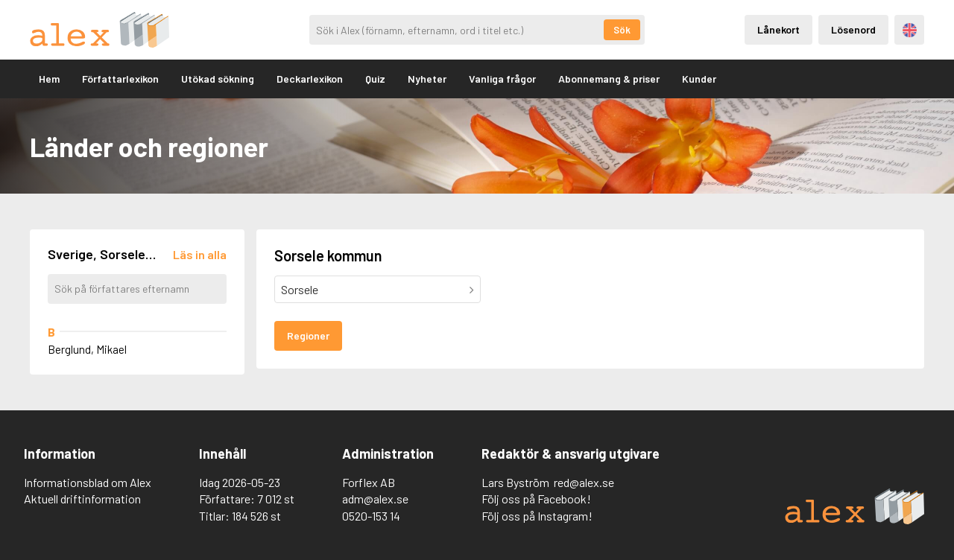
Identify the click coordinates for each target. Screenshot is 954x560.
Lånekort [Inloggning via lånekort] (778, 29)
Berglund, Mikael (87, 349)
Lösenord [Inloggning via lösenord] (853, 29)
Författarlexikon (120, 79)
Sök (622, 30)
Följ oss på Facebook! (536, 499)
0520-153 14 (371, 516)
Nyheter (427, 79)
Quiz (375, 79)
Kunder (699, 79)
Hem (49, 79)
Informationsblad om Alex (88, 482)
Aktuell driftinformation (82, 499)
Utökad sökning (218, 79)
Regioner (308, 335)
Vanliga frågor (502, 79)
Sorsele (300, 289)
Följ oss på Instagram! (537, 516)
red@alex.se (584, 482)
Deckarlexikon (310, 79)
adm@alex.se (375, 499)
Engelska (910, 30)
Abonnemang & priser (609, 79)
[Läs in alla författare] (200, 254)
